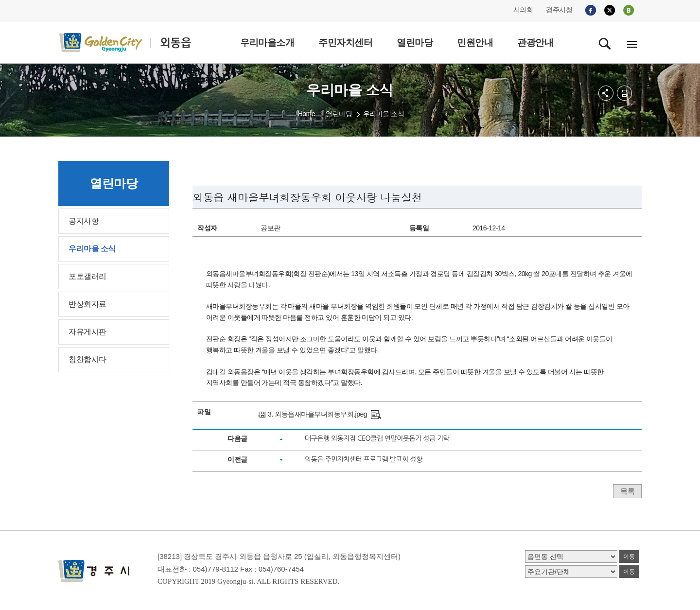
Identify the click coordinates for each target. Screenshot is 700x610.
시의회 (523, 10)
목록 (627, 491)
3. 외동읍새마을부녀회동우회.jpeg (317, 414)
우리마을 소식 (384, 114)
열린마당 (339, 114)
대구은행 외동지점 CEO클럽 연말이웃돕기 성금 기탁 (377, 438)
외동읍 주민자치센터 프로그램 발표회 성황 (364, 459)
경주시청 (559, 10)
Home (306, 114)
